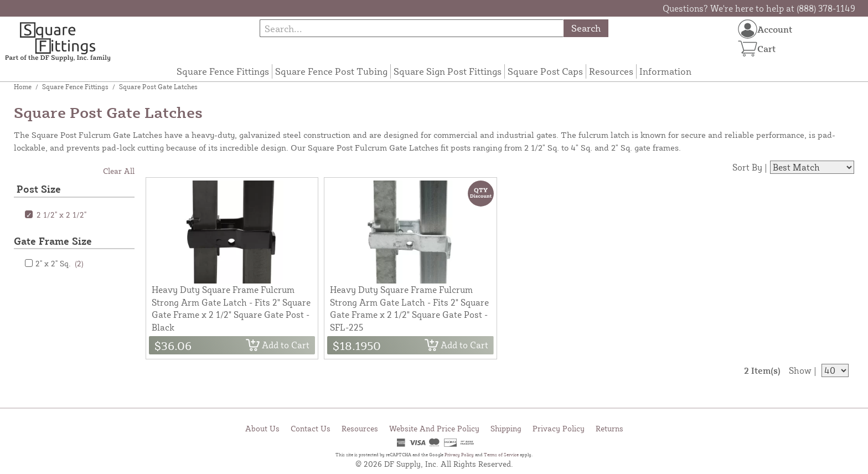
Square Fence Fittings (223, 71)
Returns (609, 428)
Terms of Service (501, 455)
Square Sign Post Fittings (448, 71)
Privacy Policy (559, 428)
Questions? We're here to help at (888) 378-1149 (759, 8)
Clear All (119, 171)
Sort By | (750, 167)
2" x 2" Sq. (60, 263)
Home (23, 87)
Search (586, 28)
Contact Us (311, 428)
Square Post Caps (545, 71)
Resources (611, 71)
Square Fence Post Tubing (331, 71)
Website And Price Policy (434, 428)
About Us (262, 428)
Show (800, 370)
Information (665, 71)
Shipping (506, 428)
